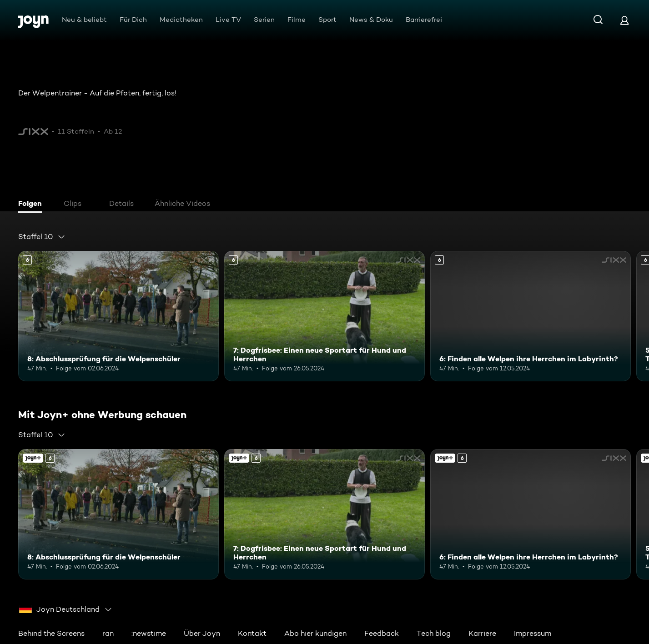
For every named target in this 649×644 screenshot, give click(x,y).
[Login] (624, 20)
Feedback (382, 633)
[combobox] (42, 237)
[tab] (32, 205)
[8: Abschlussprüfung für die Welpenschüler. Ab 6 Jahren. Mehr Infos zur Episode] (118, 316)
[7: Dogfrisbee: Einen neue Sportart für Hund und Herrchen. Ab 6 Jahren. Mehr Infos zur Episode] (324, 316)
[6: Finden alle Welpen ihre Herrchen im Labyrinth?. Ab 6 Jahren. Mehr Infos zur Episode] (531, 316)
